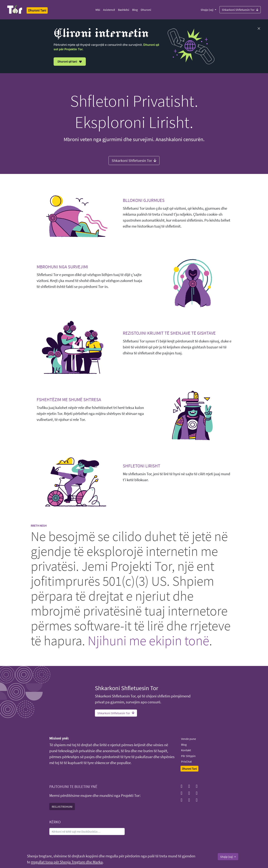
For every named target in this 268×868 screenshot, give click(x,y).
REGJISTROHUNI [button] (62, 807)
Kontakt (186, 750)
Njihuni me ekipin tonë (148, 641)
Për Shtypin (188, 756)
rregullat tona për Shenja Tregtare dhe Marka (67, 862)
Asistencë (109, 10)
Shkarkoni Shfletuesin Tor (240, 9)
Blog (135, 10)
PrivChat (186, 761)
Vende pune (189, 739)
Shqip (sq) (207, 10)
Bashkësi (124, 10)
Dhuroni (146, 10)
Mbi (98, 10)
